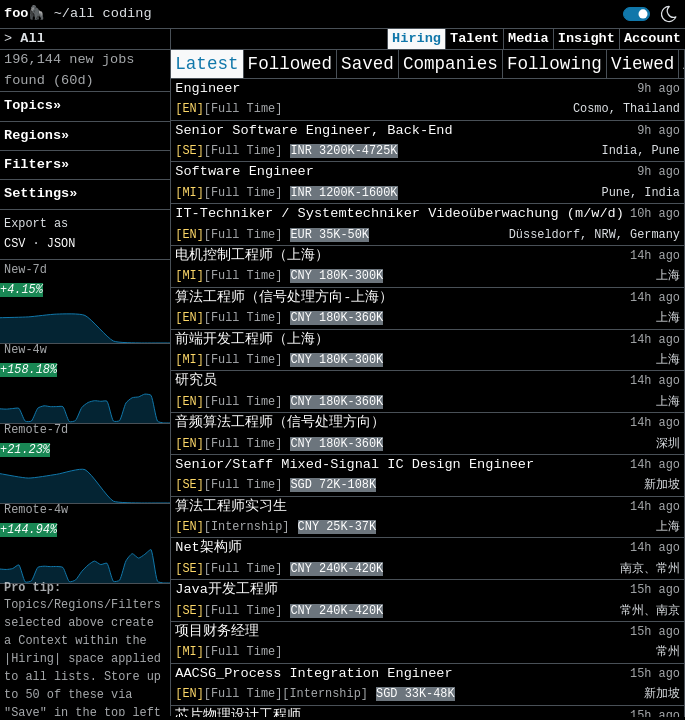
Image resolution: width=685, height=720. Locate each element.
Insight (586, 38)
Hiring (416, 38)
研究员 (196, 380)
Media (528, 38)
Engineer (207, 88)
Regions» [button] (36, 135)
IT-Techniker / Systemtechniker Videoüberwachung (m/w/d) (399, 213)
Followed (290, 64)
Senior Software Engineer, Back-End (313, 130)
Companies (450, 64)
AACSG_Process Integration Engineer (313, 673)
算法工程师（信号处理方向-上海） (284, 297)
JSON (61, 244)
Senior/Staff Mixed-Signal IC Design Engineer (354, 464)
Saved (367, 64)
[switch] (636, 14)
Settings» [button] (40, 193)
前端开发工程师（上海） (252, 339)
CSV (14, 244)
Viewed (642, 64)
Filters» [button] (36, 164)
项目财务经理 (217, 631)
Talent (474, 38)
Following (554, 64)
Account (652, 38)
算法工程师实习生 (231, 506)
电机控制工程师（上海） (252, 255)
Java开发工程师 (226, 589)
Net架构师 (208, 547)
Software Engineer (244, 171)
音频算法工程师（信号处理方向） (280, 422)
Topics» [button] (32, 105)
